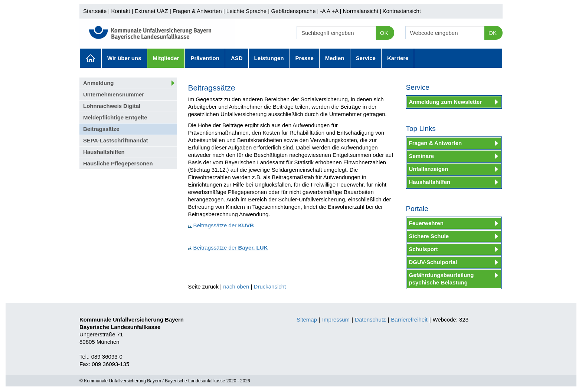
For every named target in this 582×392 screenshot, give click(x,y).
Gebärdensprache (293, 11)
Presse (305, 58)
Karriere (398, 58)
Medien (335, 58)
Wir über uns (124, 58)
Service (366, 58)
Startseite (95, 11)
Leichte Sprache (246, 11)
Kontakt (121, 11)
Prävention (205, 58)
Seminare (422, 156)
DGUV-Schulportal (433, 262)
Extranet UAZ (151, 11)
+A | (336, 11)
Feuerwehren (426, 223)
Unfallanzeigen (429, 169)
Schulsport (424, 249)
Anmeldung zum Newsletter (446, 102)
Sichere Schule (429, 236)
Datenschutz (370, 319)
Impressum (336, 319)
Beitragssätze (101, 129)
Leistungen (269, 58)
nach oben (236, 286)
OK (384, 33)
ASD (237, 58)
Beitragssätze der (221, 225)
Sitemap (307, 319)
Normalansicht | (362, 11)
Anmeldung (99, 83)
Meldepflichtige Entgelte (115, 117)
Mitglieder (166, 58)
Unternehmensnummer (114, 94)
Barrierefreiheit (409, 319)
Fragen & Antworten (197, 11)
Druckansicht (270, 286)
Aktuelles (91, 58)
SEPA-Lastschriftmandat (116, 140)
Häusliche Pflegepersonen (118, 163)
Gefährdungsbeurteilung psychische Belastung (442, 279)
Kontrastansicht (401, 11)
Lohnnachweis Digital (112, 106)
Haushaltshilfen (104, 152)
